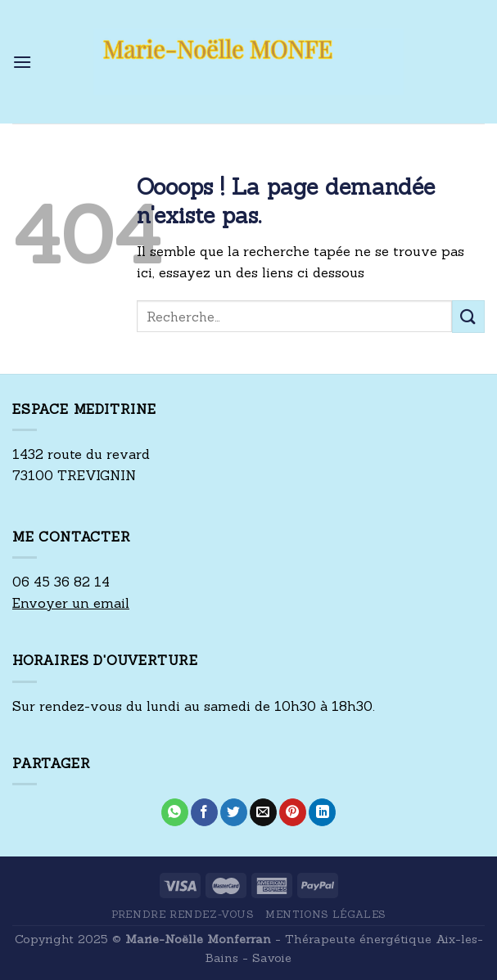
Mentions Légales (325, 914)
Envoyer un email (71, 603)
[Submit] (468, 316)
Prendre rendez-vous (183, 914)
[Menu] (22, 62)
